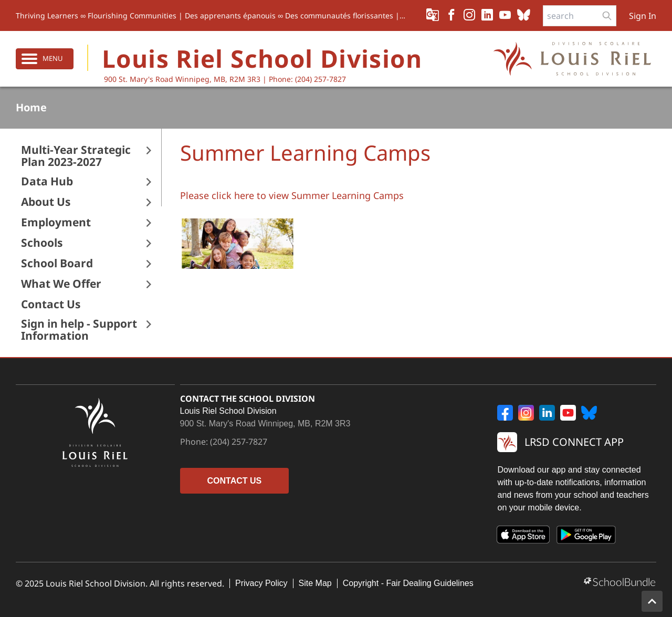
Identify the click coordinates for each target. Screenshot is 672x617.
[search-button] (607, 16)
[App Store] (523, 537)
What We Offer (61, 284)
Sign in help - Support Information (79, 330)
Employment (56, 222)
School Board (57, 263)
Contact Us (51, 304)
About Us (46, 202)
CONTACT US (235, 481)
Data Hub (47, 181)
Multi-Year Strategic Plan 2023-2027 (76, 156)
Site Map (315, 583)
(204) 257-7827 (239, 442)
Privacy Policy (261, 583)
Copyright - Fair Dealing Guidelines (408, 583)
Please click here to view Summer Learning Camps (292, 195)
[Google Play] (586, 537)
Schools (42, 243)
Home (31, 108)
